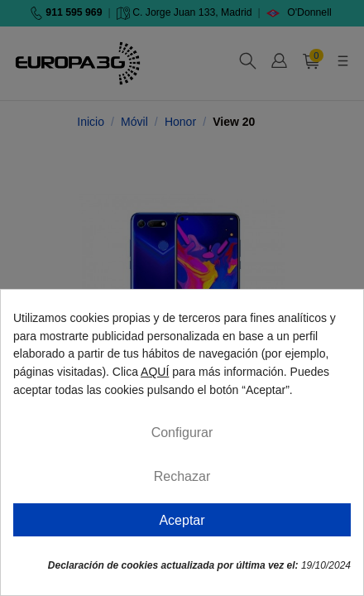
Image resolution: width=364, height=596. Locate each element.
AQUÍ (155, 372)
